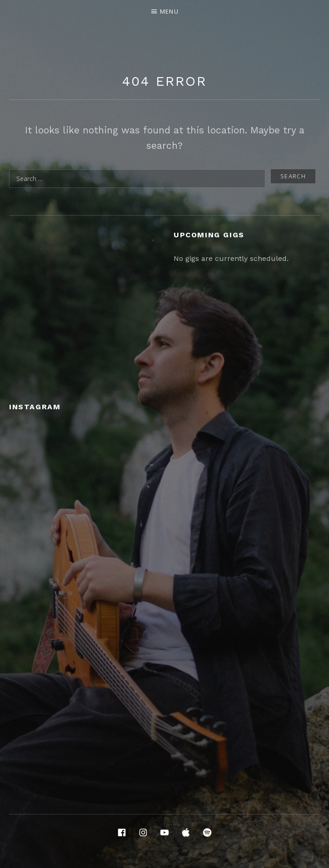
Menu (169, 11)
